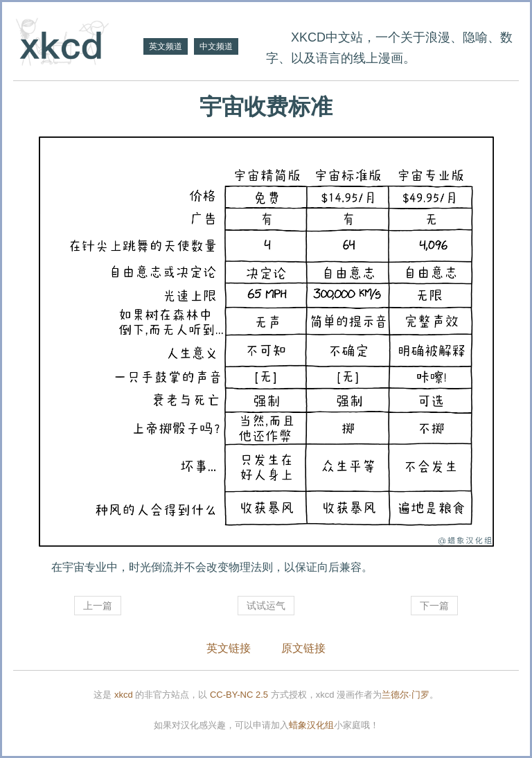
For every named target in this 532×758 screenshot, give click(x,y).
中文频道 (216, 46)
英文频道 (166, 46)
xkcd (124, 695)
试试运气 (266, 606)
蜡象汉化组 (311, 725)
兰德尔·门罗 (406, 695)
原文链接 (303, 648)
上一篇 (98, 606)
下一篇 (434, 606)
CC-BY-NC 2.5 (239, 695)
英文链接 (229, 648)
